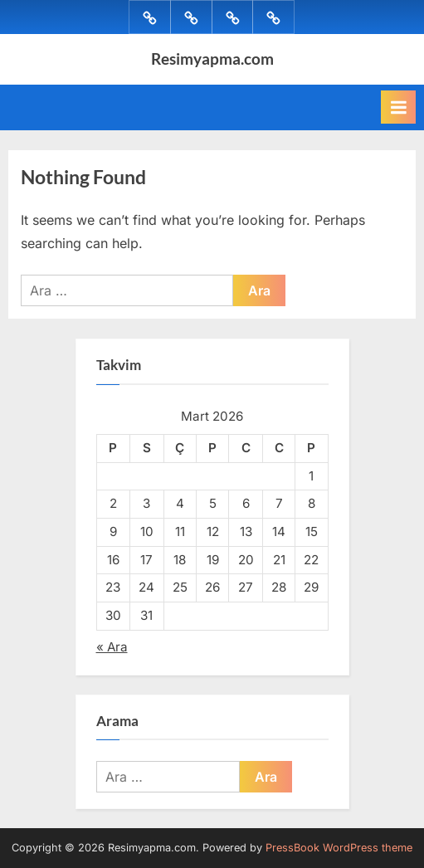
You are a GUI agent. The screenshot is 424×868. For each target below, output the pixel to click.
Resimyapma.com (212, 59)
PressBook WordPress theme (339, 848)
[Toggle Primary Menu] (398, 107)
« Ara (112, 647)
